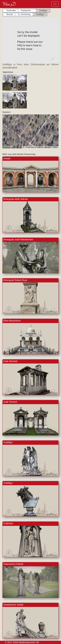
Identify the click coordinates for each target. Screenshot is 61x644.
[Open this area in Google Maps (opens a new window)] (9, 146)
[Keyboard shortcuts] (23, 147)
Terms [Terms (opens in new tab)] (55, 147)
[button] (30, 130)
